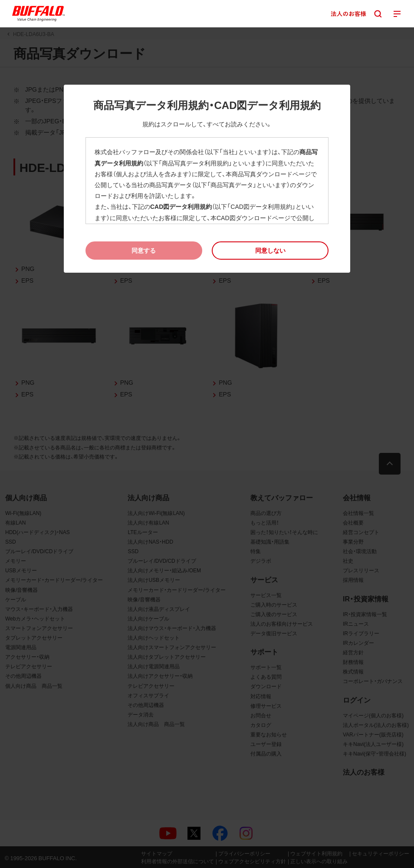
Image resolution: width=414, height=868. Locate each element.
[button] (270, 250)
